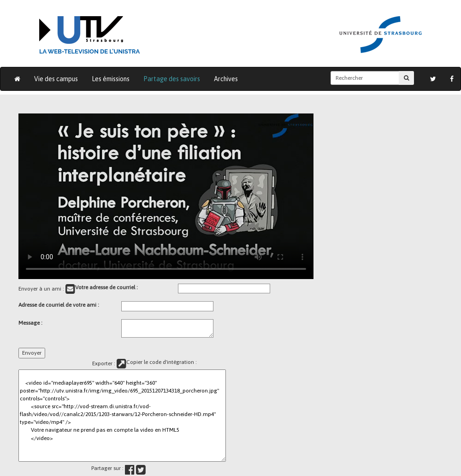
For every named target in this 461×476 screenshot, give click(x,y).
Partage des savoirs (172, 79)
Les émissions (111, 79)
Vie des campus (56, 79)
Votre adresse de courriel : (106, 287)
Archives (226, 79)
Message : (30, 323)
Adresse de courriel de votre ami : (59, 305)
